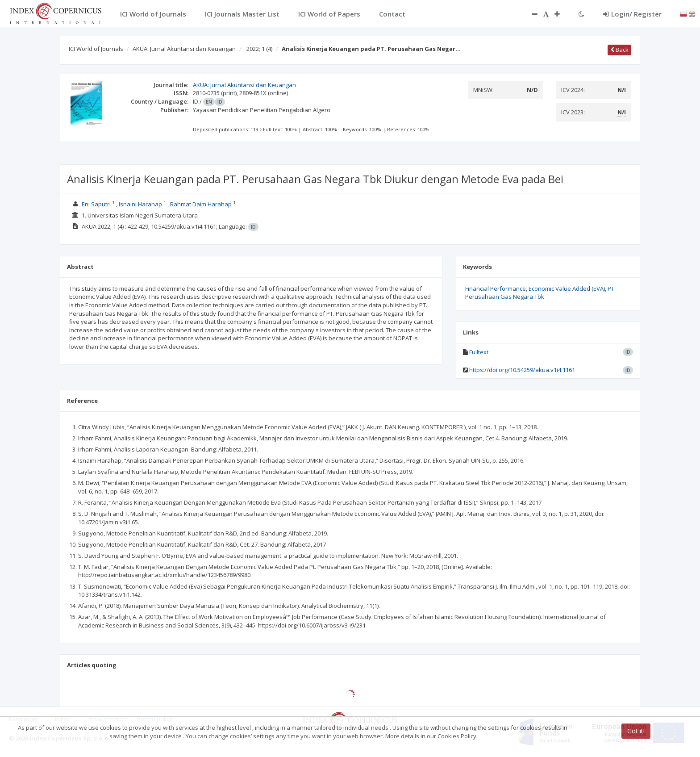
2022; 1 (259, 49)
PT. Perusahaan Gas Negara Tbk (540, 293)
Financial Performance (496, 289)
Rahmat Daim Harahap (201, 204)
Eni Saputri (96, 204)
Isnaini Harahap (140, 204)
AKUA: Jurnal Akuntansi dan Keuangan (184, 49)
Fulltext (479, 352)
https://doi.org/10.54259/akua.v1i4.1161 (522, 370)
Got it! (636, 731)
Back (619, 50)
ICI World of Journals (96, 49)
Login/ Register (632, 14)
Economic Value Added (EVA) (567, 289)
